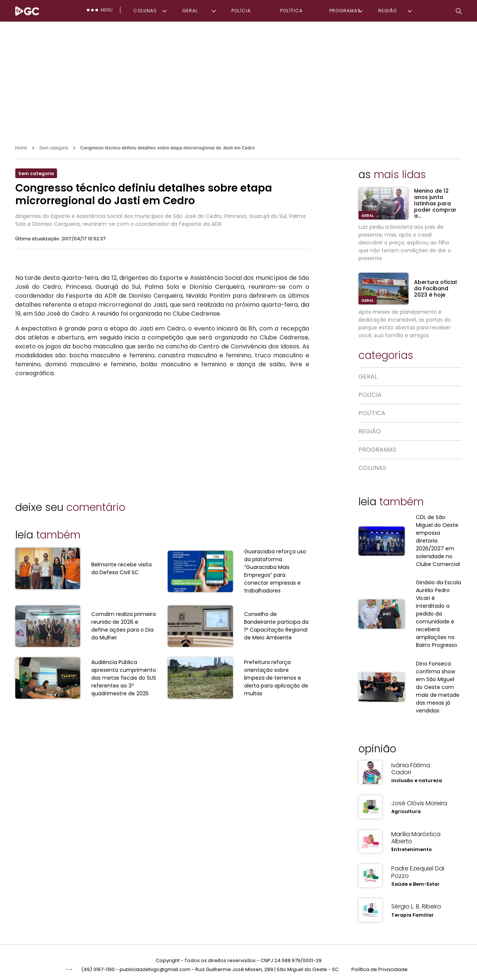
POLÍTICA (291, 11)
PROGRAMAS (345, 11)
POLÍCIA (241, 11)
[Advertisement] (238, 78)
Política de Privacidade (380, 965)
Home (21, 148)
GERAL (190, 11)
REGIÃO (388, 11)
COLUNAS (145, 11)
